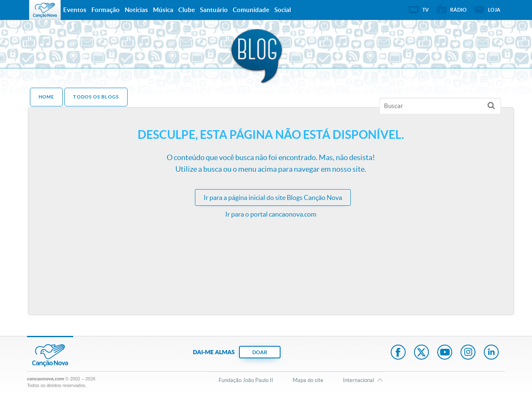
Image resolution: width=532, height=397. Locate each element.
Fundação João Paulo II (246, 380)
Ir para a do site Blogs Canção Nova (273, 197)
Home (46, 97)
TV (426, 10)
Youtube (445, 353)
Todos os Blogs (96, 97)
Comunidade (251, 10)
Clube (187, 10)
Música (163, 10)
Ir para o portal (271, 214)
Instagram (468, 353)
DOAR (260, 352)
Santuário (214, 10)
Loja (494, 10)
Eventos (75, 10)
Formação (106, 10)
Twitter (421, 353)
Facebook (398, 353)
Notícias (136, 10)
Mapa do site (308, 380)
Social (283, 10)
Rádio (458, 10)
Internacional (358, 381)
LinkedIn (491, 353)
